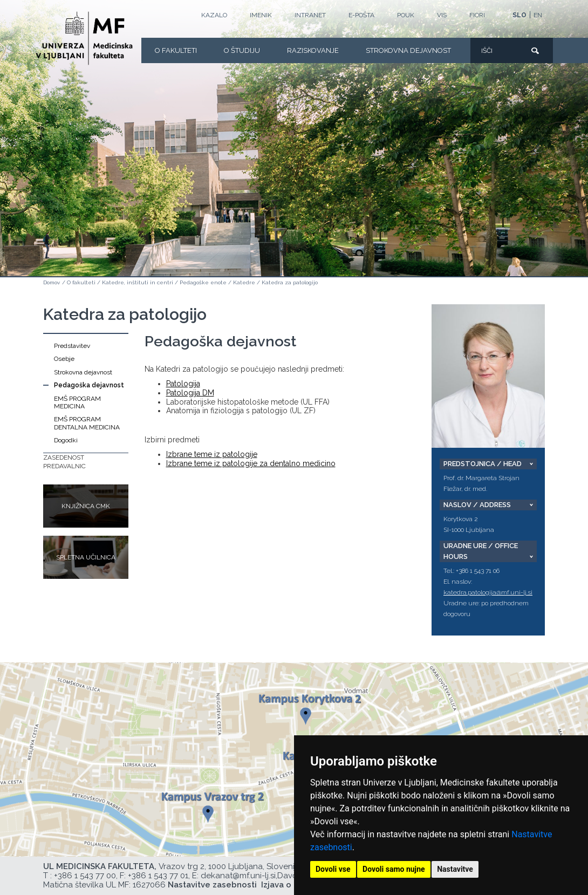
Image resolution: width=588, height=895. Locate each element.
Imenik (261, 15)
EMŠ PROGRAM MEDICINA (77, 402)
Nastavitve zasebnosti (212, 885)
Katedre (244, 282)
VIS (442, 15)
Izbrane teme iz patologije (212, 454)
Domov (52, 282)
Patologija (183, 384)
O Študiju (242, 50)
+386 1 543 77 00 (85, 876)
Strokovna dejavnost (408, 50)
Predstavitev (72, 346)
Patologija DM (190, 393)
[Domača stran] (84, 38)
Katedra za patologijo (290, 282)
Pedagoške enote (203, 282)
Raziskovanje (313, 50)
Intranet (310, 15)
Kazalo (214, 15)
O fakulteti (176, 50)
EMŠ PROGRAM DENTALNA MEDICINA (87, 423)
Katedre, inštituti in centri (138, 282)
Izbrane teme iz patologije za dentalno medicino (251, 463)
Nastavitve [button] (455, 869)
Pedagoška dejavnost (89, 385)
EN (538, 15)
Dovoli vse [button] (333, 869)
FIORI (477, 15)
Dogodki (66, 440)
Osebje (64, 359)
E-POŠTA (361, 15)
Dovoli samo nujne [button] (394, 869)
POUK (406, 15)
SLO (519, 15)
